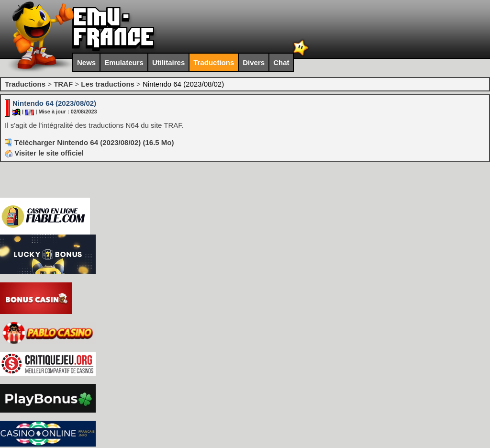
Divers (254, 62)
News (86, 62)
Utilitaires (168, 62)
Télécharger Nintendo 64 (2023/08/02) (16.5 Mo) (94, 142)
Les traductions (108, 84)
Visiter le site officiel (44, 153)
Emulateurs (124, 62)
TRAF (63, 84)
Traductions (214, 62)
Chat (281, 62)
